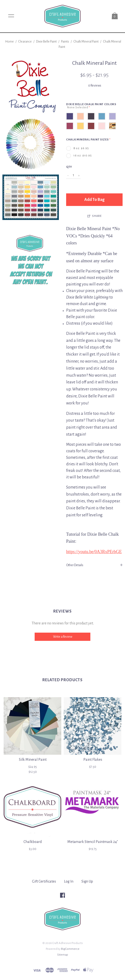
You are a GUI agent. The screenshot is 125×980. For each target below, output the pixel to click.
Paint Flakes (93, 760)
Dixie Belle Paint (46, 42)
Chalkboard (33, 842)
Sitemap (63, 955)
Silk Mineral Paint (33, 760)
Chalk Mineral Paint (86, 42)
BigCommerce (70, 949)
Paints (65, 42)
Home (10, 42)
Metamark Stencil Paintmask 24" (93, 842)
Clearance (25, 42)
